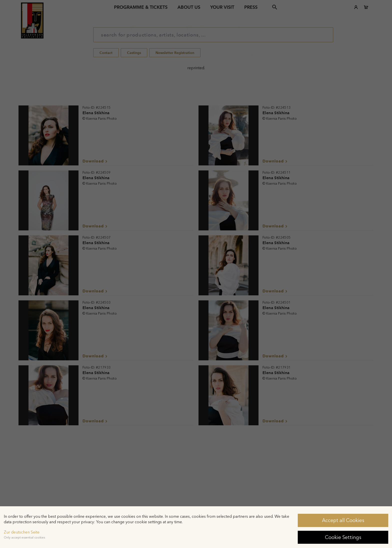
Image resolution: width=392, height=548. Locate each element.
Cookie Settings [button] (343, 537)
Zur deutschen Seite (22, 532)
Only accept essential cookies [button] (24, 538)
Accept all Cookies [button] (343, 520)
